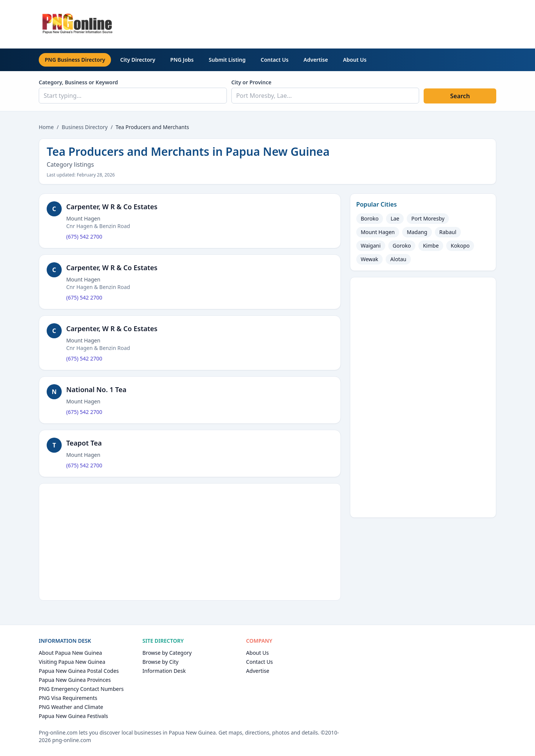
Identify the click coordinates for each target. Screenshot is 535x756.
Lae (395, 218)
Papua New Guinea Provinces (75, 680)
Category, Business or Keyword (78, 82)
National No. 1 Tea (96, 389)
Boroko (370, 218)
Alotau (398, 259)
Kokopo (460, 246)
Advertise (316, 60)
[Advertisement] (359, 23)
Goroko (402, 246)
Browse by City (161, 662)
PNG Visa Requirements (68, 698)
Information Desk (164, 671)
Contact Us (275, 60)
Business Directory (85, 127)
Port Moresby (428, 218)
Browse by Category (167, 653)
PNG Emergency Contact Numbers (81, 689)
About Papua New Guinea (70, 653)
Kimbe (431, 246)
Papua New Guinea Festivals (73, 716)
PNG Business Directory (75, 60)
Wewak (370, 259)
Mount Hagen (378, 232)
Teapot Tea (84, 443)
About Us (355, 60)
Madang (417, 232)
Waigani (371, 246)
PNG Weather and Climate (71, 707)
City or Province (252, 82)
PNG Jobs (182, 60)
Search (460, 96)
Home (46, 127)
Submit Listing (227, 60)
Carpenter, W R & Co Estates (112, 207)
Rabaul (448, 232)
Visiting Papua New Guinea (72, 662)
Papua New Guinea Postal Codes (79, 671)
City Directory (138, 60)
